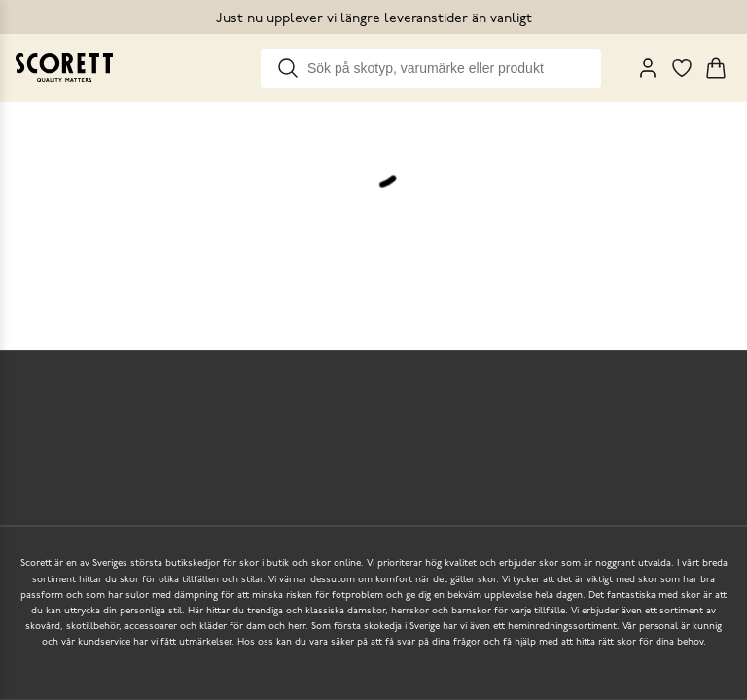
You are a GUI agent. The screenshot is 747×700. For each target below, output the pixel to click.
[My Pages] (648, 68)
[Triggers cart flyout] (716, 68)
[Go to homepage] (64, 68)
